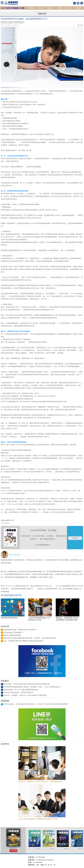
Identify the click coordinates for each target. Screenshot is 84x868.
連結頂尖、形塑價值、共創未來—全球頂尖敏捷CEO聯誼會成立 (24, 695)
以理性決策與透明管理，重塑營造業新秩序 (17, 692)
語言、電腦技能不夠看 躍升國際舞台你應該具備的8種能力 (22, 641)
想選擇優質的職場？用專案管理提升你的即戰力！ (19, 630)
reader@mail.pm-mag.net (45, 860)
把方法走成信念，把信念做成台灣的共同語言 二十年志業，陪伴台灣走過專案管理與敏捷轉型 (34, 704)
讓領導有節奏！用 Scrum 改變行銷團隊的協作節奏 (20, 690)
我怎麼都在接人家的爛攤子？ (12, 632)
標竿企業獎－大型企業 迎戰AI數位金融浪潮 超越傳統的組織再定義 (25, 684)
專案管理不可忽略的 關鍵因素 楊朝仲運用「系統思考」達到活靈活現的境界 (28, 638)
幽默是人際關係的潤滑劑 (11, 635)
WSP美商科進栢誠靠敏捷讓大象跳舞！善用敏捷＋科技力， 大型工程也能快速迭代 (31, 687)
